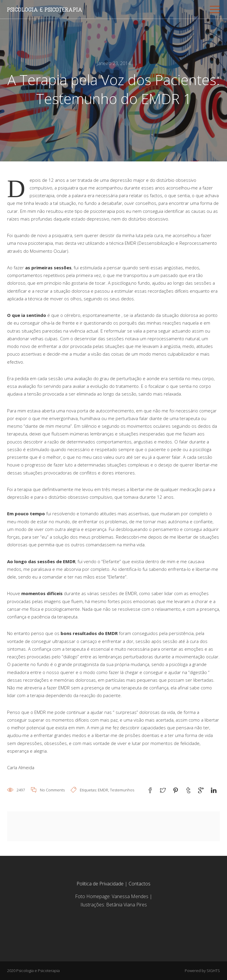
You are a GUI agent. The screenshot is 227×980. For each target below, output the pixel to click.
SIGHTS (213, 971)
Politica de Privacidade (100, 884)
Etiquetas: (89, 790)
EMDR (103, 790)
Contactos (139, 884)
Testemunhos (122, 790)
